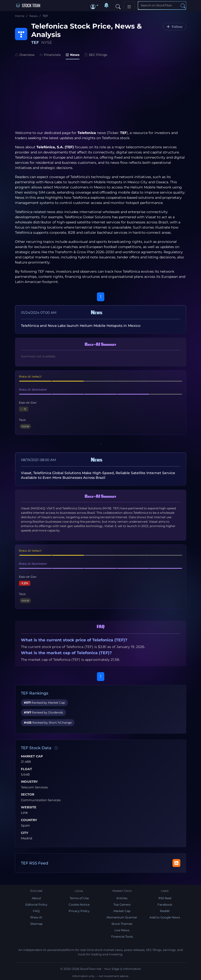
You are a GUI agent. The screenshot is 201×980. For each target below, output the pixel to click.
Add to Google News (165, 917)
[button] (94, 5)
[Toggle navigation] (129, 6)
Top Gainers (122, 905)
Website (29, 807)
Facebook (165, 905)
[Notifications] (107, 5)
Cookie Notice (79, 905)
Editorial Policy (36, 905)
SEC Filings (96, 55)
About (36, 898)
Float (26, 769)
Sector (28, 795)
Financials (50, 55)
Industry (29, 782)
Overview (25, 55)
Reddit (165, 911)
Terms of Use (79, 898)
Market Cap (32, 756)
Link (24, 813)
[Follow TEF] (174, 27)
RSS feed (165, 898)
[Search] (118, 5)
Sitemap (36, 924)
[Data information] (56, 748)
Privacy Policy (79, 911)
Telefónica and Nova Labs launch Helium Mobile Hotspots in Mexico (81, 326)
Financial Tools (122, 937)
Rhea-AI (36, 917)
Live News (122, 930)
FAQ (36, 911)
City (25, 833)
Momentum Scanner (122, 917)
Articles (122, 898)
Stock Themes (122, 924)
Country (29, 820)
